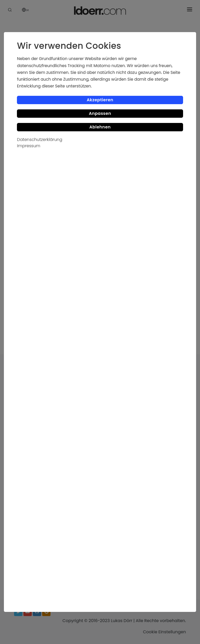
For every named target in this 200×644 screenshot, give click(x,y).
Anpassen (100, 113)
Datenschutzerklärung (40, 140)
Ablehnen (100, 127)
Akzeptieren (100, 100)
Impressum (29, 146)
